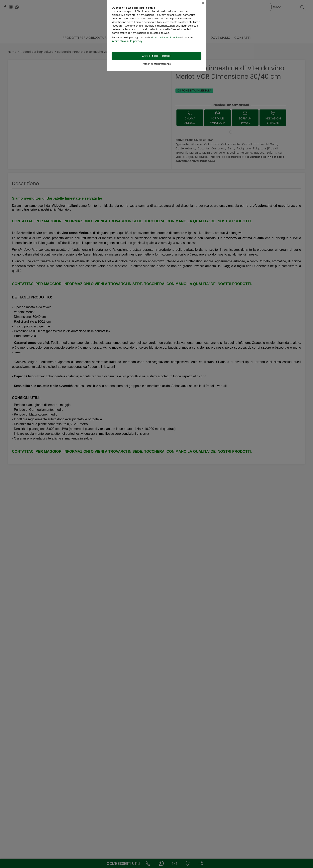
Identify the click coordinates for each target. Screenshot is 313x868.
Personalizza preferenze (157, 64)
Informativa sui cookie (166, 37)
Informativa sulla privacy (127, 41)
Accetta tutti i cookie (156, 56)
